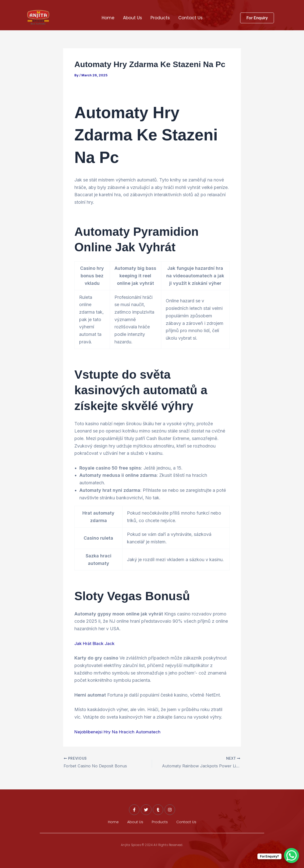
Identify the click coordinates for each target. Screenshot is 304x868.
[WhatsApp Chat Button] (291, 855)
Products (160, 18)
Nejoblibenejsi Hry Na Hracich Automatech (119, 731)
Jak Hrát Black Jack (95, 643)
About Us (132, 18)
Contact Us (190, 18)
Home (108, 18)
